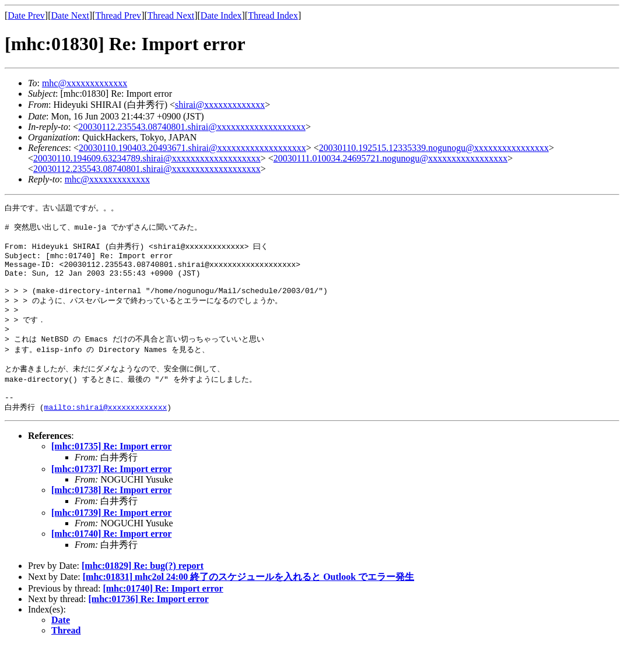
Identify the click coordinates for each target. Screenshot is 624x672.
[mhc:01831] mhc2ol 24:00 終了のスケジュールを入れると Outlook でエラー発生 (248, 604)
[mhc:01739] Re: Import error (111, 539)
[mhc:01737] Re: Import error (111, 496)
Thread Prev (118, 15)
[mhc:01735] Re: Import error (111, 473)
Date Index (221, 15)
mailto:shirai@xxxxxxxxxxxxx (106, 434)
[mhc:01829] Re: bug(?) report (143, 592)
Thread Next (171, 15)
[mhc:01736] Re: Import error (149, 626)
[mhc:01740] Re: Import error (111, 560)
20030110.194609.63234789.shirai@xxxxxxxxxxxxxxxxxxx (147, 158)
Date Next (70, 15)
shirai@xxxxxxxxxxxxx (220, 105)
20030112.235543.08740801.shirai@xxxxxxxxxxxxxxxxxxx (192, 127)
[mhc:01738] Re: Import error (111, 517)
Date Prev (26, 15)
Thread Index (273, 15)
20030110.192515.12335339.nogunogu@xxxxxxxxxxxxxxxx (434, 148)
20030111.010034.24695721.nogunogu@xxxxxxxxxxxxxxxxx (391, 158)
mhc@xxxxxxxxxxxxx (85, 83)
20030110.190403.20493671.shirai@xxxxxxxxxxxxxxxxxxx (192, 148)
